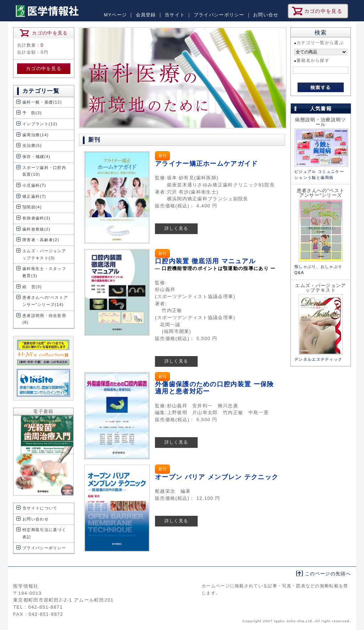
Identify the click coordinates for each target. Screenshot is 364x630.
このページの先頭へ (328, 574)
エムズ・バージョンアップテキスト (320, 288)
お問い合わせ (36, 519)
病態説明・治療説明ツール (320, 122)
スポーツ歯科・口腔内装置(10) (44, 171)
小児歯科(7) (34, 185)
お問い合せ (266, 15)
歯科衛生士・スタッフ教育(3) (44, 272)
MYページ (115, 15)
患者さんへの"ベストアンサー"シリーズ (321, 193)
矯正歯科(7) (34, 196)
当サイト (175, 15)
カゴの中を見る (44, 68)
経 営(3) (32, 287)
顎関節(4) (32, 207)
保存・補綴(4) (36, 157)
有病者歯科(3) (36, 218)
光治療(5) (32, 145)
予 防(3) (32, 113)
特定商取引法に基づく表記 (44, 533)
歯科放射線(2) (36, 229)
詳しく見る (176, 228)
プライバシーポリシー (219, 15)
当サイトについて (40, 508)
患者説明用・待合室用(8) (44, 319)
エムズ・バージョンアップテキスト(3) (44, 254)
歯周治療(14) (36, 135)
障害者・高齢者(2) (41, 240)
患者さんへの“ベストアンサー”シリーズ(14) (45, 301)
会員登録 (146, 15)
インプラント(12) (40, 124)
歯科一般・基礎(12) (42, 102)
